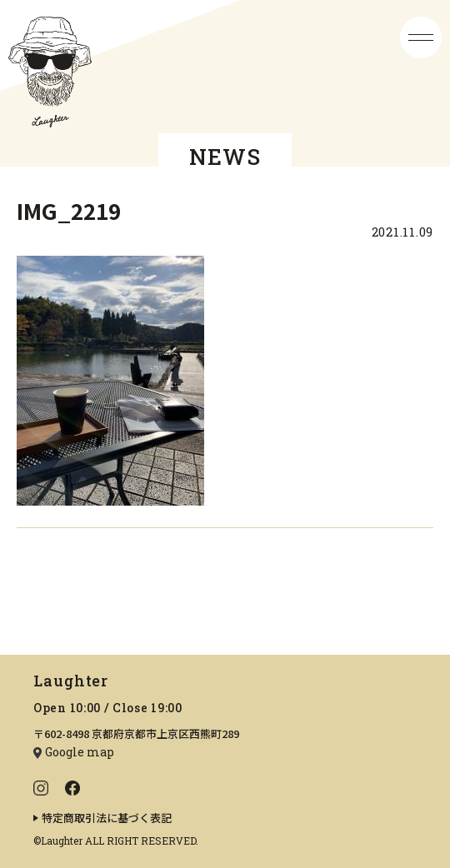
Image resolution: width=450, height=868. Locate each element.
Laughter (71, 681)
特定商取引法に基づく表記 (107, 818)
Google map (80, 752)
